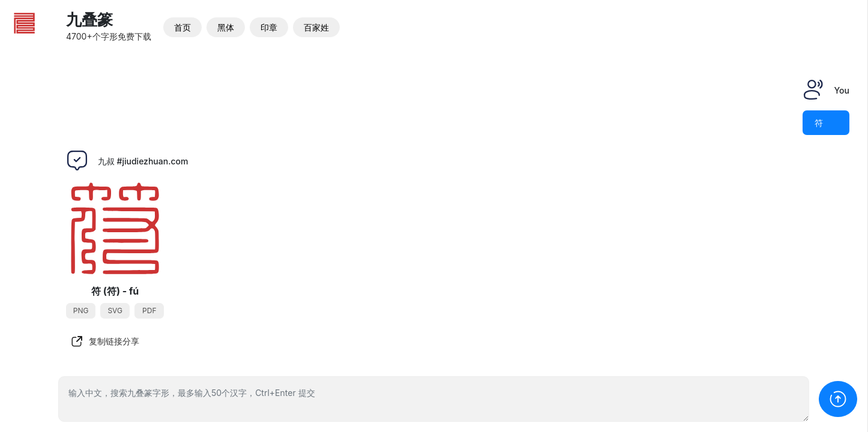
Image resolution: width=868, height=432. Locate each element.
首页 (182, 27)
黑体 (226, 27)
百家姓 (316, 27)
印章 (269, 27)
